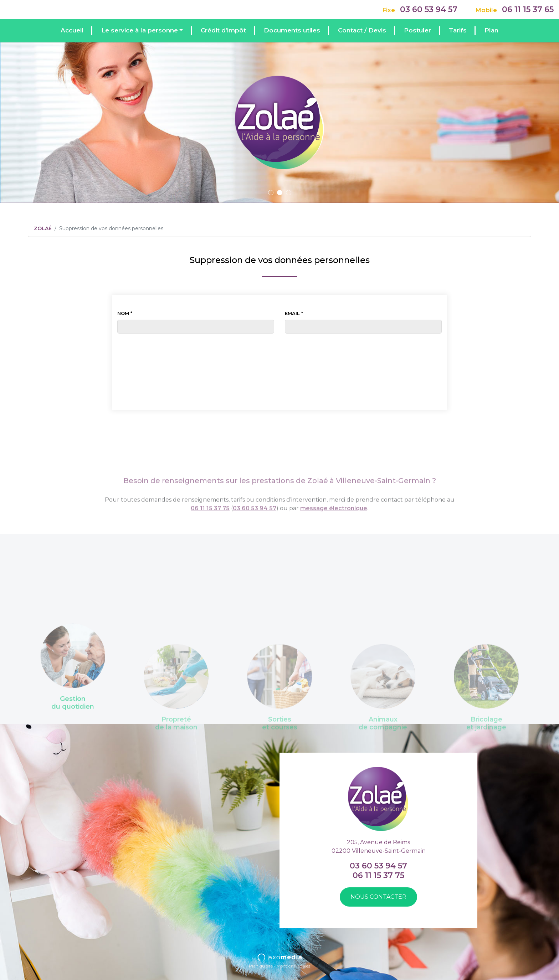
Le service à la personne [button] (140, 30)
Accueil (72, 30)
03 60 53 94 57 (429, 9)
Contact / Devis (362, 30)
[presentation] (279, 351)
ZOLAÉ (43, 228)
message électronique (334, 523)
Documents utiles (292, 30)
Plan (491, 30)
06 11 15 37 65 (528, 9)
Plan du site (261, 966)
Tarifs (458, 30)
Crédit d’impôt (223, 30)
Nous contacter (378, 897)
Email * (294, 313)
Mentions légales (293, 966)
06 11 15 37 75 (210, 523)
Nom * (125, 313)
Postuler (417, 30)
